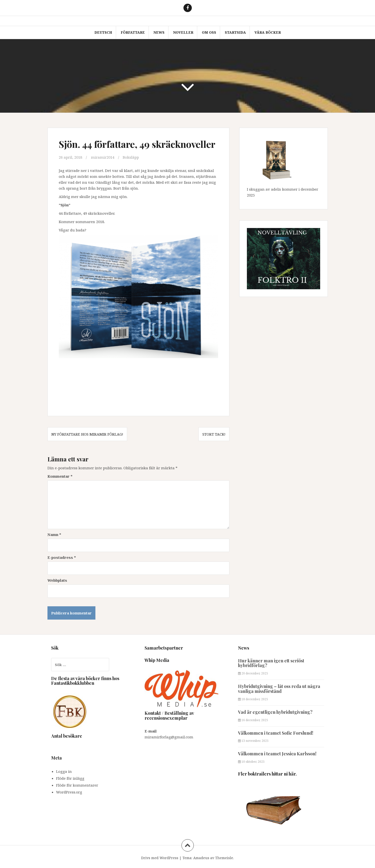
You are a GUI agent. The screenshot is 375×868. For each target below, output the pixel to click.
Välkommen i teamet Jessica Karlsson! (277, 754)
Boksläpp (131, 157)
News (159, 32)
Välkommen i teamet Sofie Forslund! (276, 733)
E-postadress (62, 557)
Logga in (64, 771)
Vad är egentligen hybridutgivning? (275, 712)
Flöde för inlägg (70, 778)
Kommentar (60, 476)
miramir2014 (103, 157)
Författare (133, 32)
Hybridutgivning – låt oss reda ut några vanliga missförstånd (279, 689)
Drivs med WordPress (160, 858)
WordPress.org (69, 792)
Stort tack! (214, 434)
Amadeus (201, 858)
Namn (54, 534)
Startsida (235, 32)
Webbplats (57, 580)
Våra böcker (268, 32)
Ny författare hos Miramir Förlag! (87, 434)
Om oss (209, 32)
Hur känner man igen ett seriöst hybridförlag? (271, 663)
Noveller (183, 32)
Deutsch (103, 32)
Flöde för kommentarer (77, 785)
